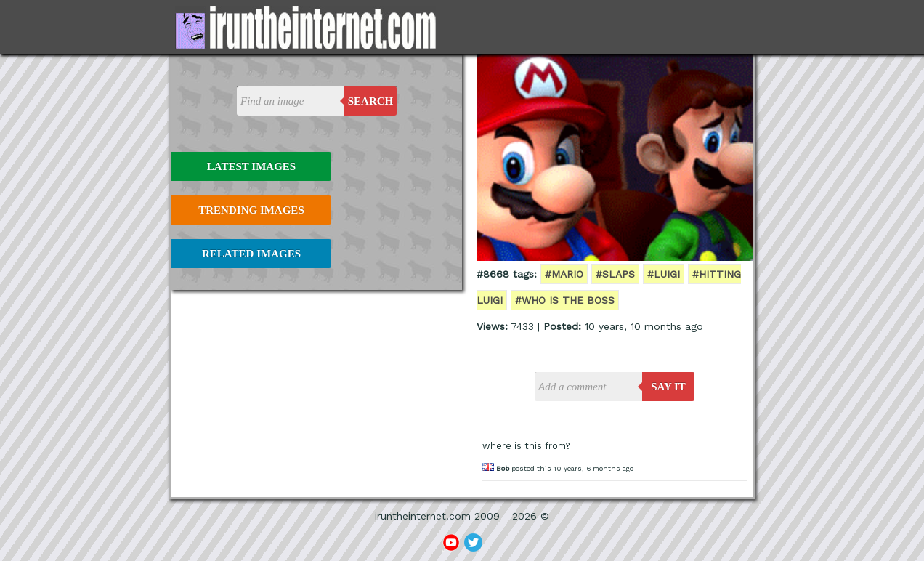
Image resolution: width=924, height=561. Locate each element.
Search (371, 101)
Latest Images (251, 166)
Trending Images (251, 210)
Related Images (251, 254)
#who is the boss (565, 300)
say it (668, 387)
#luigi (664, 274)
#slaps (615, 274)
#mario (564, 274)
